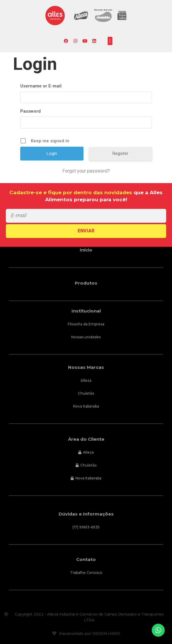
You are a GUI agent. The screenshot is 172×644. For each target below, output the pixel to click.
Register (120, 153)
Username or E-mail (41, 86)
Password (30, 111)
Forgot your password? (86, 171)
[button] (110, 41)
